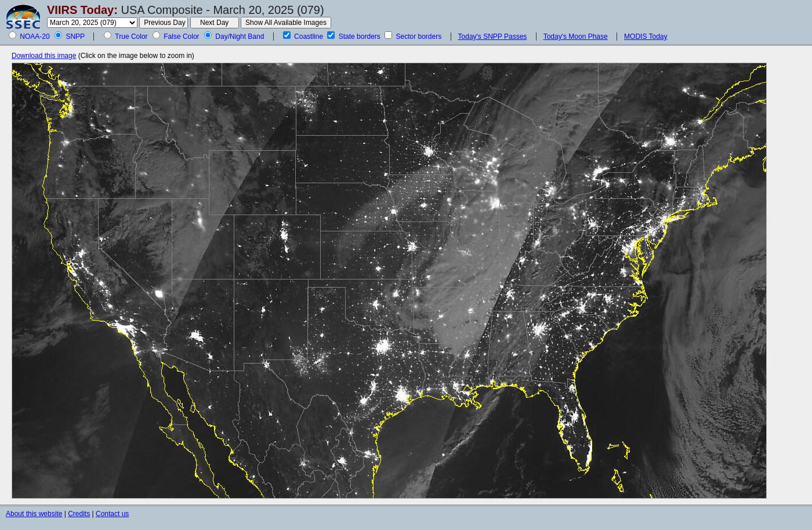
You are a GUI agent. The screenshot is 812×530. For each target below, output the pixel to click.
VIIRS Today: (82, 10)
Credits (79, 514)
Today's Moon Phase (576, 37)
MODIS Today (646, 37)
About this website (34, 514)
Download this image (44, 56)
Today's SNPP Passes (493, 37)
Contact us (112, 514)
